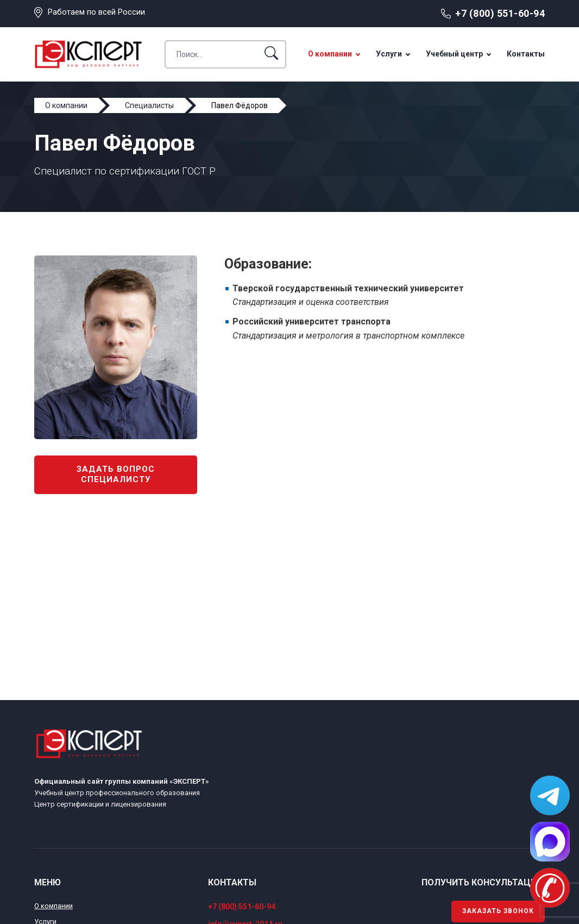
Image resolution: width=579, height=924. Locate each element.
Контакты (526, 54)
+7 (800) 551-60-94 (500, 13)
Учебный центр (454, 54)
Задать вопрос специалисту (116, 475)
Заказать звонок (498, 911)
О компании (330, 54)
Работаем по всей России (96, 12)
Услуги (389, 54)
